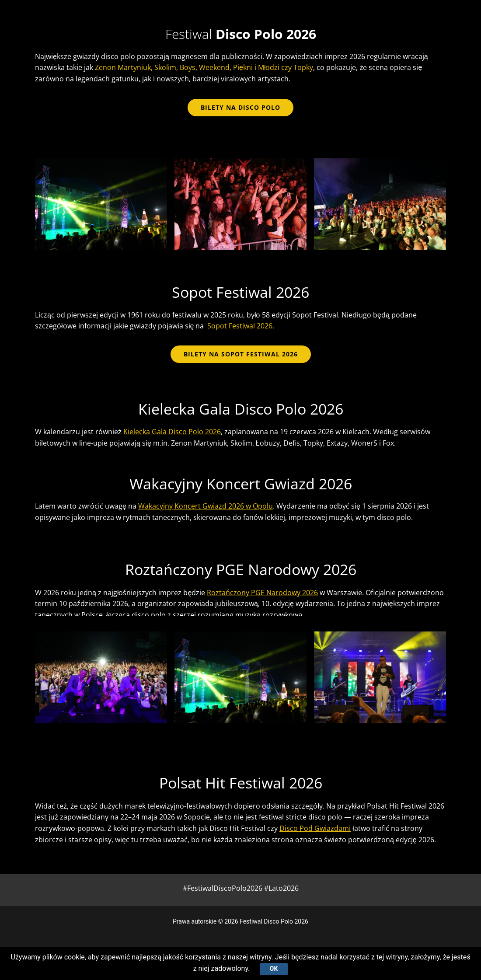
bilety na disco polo (240, 107)
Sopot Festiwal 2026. (241, 326)
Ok (274, 969)
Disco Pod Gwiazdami (315, 828)
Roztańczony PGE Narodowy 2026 (262, 593)
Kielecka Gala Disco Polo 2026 (172, 432)
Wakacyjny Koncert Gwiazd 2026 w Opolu (206, 506)
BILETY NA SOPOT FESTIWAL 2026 (241, 354)
